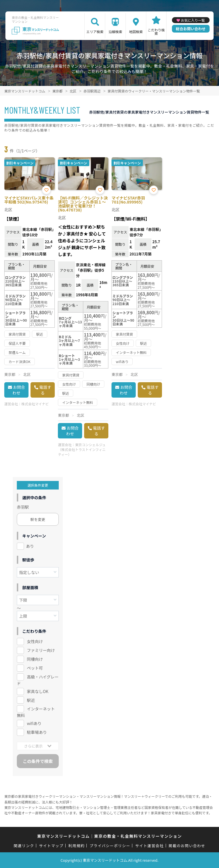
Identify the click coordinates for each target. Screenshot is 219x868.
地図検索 (136, 32)
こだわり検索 (156, 32)
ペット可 (35, 668)
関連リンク (24, 846)
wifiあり (34, 723)
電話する (45, 390)
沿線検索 (115, 32)
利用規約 (77, 846)
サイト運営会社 (149, 846)
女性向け (35, 641)
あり (30, 546)
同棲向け (35, 659)
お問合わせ (19, 390)
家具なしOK (37, 691)
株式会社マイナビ (35, 404)
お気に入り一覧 (193, 20)
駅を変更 (38, 519)
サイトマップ (51, 846)
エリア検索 (95, 32)
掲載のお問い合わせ (187, 846)
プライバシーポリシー (110, 846)
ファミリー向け (41, 650)
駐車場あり (37, 732)
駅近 (31, 700)
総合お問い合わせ (191, 29)
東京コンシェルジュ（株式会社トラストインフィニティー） (82, 449)
